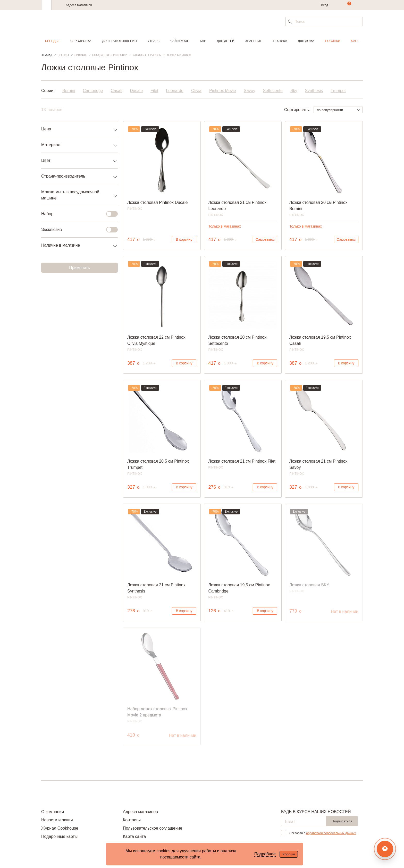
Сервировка (81, 41)
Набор (76, 214)
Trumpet (338, 91)
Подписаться (342, 821)
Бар (203, 41)
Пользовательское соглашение (153, 828)
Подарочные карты (59, 836)
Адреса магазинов (79, 5)
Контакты (132, 820)
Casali (116, 91)
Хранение (253, 41)
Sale (355, 41)
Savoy (249, 91)
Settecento (273, 91)
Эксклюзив (76, 230)
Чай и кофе (180, 41)
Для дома (306, 41)
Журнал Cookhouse (60, 828)
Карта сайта (134, 836)
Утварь (154, 41)
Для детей (226, 41)
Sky (294, 91)
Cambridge (93, 91)
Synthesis (314, 91)
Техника (280, 41)
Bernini (69, 91)
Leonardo (175, 91)
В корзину (184, 239)
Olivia (196, 91)
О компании (53, 812)
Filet (154, 91)
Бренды (52, 41)
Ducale (136, 91)
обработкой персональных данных (331, 833)
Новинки (333, 41)
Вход (325, 5)
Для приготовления (119, 41)
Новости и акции (57, 820)
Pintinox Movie (223, 91)
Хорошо (289, 854)
